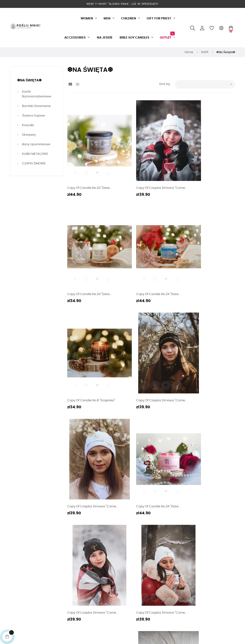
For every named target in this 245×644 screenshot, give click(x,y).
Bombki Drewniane (36, 106)
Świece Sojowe (33, 116)
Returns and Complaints (115, 578)
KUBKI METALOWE (35, 154)
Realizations (76, 553)
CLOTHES (151, 535)
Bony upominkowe (36, 144)
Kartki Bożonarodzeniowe (37, 94)
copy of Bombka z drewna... (204, 449)
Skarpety (29, 135)
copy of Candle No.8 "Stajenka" (149, 265)
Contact (112, 612)
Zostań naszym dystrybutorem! (79, 581)
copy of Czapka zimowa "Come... (150, 174)
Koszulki (28, 125)
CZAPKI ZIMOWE (34, 164)
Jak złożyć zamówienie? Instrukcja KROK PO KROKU (120, 596)
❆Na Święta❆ (29, 80)
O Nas (72, 535)
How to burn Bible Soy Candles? (122, 565)
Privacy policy (78, 544)
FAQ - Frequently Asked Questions (118, 551)
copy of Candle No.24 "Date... (89, 174)
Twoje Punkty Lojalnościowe (116, 538)
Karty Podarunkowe (82, 570)
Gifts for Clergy (155, 553)
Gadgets (151, 544)
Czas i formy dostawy (84, 561)
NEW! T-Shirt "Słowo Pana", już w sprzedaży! (123, 4)
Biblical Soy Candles (159, 561)
